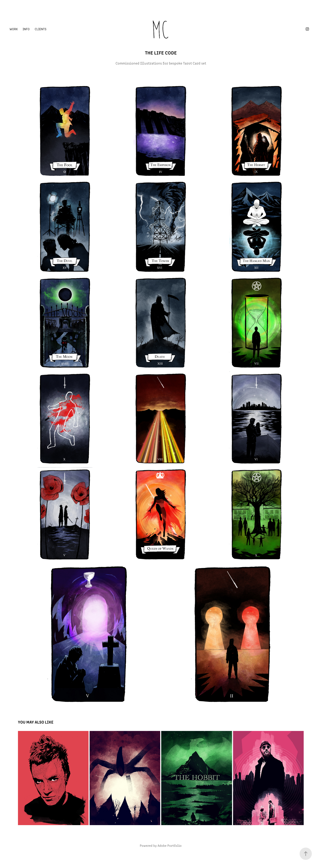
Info (26, 29)
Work (14, 29)
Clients (41, 29)
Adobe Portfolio (170, 845)
